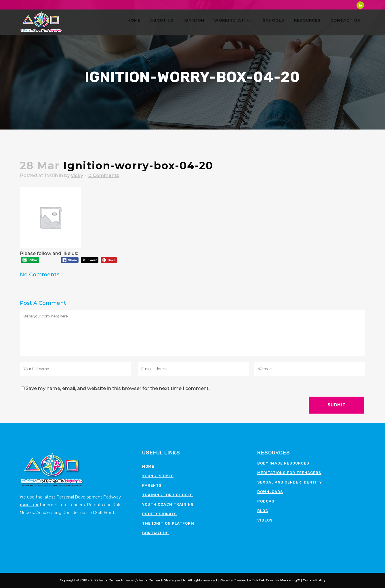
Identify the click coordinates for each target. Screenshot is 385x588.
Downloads (270, 492)
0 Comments (104, 175)
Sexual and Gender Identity (290, 482)
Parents (152, 485)
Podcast (267, 501)
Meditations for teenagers (289, 473)
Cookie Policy (314, 580)
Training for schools (167, 495)
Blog (263, 511)
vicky (77, 175)
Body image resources (283, 463)
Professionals (160, 514)
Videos (265, 520)
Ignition (29, 505)
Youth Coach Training (168, 504)
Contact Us (156, 533)
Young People (158, 476)
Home (148, 466)
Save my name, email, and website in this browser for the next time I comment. (118, 388)
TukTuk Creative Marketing (274, 580)
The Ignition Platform (168, 523)
